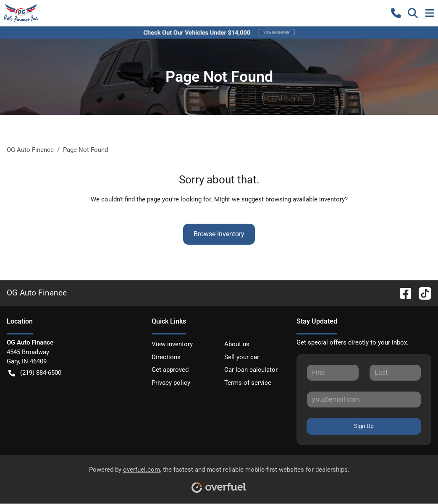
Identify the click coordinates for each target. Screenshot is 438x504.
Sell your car (242, 357)
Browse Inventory (219, 234)
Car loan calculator (251, 370)
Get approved (170, 370)
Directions (166, 357)
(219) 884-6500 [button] (35, 373)
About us (237, 344)
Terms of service (248, 383)
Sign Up (364, 426)
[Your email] (364, 400)
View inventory (172, 344)
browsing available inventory (305, 199)
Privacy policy (171, 383)
